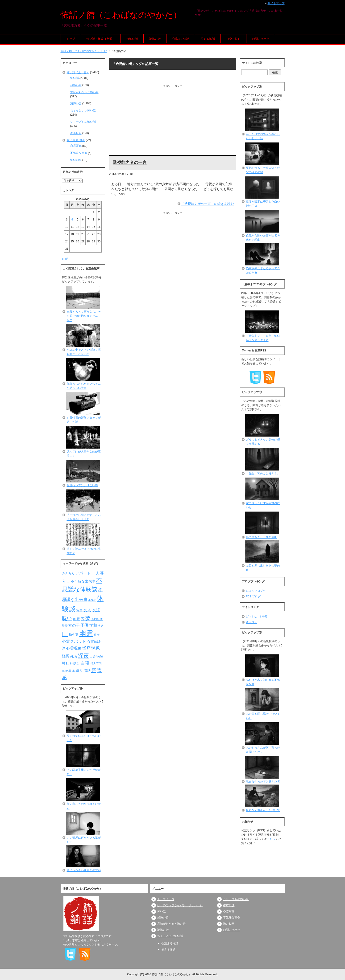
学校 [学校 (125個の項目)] (93, 625)
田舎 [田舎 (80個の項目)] (93, 657)
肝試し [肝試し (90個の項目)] (75, 663)
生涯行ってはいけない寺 (82, 485)
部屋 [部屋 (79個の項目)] (68, 671)
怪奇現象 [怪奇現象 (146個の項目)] (91, 648)
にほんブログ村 (256, 591)
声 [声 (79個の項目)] (74, 619)
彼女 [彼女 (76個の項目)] (97, 635)
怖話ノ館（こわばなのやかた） (121, 15)
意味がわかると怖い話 (84, 92)
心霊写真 (76, 146)
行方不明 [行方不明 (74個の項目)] (96, 664)
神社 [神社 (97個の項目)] (66, 663)
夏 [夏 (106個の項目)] (78, 619)
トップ (71, 39)
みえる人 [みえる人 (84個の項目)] (68, 574)
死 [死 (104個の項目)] (72, 656)
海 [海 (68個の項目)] (76, 657)
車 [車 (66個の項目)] (63, 671)
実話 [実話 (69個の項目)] (101, 626)
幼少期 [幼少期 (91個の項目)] (74, 635)
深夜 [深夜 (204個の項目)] (83, 656)
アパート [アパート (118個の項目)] (83, 573)
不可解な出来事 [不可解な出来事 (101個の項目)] (83, 581)
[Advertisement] (173, 121)
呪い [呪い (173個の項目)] (67, 618)
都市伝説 (76, 133)
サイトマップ (276, 3)
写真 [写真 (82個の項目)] (79, 610)
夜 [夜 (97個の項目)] (83, 619)
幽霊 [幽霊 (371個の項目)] (86, 633)
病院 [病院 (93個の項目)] (100, 656)
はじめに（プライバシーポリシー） (180, 905)
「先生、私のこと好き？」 (263, 474)
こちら (271, 839)
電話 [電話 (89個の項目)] (87, 671)
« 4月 (65, 259)
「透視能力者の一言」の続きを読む (208, 204)
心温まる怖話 (181, 39)
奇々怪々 (252, 622)
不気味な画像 (79, 153)
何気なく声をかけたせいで (263, 810)
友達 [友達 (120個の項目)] (96, 610)
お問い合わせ (261, 39)
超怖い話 (132, 39)
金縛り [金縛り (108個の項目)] (77, 671)
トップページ (166, 899)
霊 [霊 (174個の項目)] (94, 670)
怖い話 (75, 78)
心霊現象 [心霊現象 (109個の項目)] (74, 648)
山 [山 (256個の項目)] (65, 634)
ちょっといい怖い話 (83, 110)
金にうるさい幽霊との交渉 (84, 870)
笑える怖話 (208, 39)
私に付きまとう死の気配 (262, 537)
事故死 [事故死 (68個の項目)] (92, 600)
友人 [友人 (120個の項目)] (87, 610)
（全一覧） (233, 39)
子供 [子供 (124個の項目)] (84, 625)
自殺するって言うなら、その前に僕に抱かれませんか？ (84, 316)
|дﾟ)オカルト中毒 (257, 617)
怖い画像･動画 (76, 140)
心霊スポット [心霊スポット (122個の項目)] (74, 641)
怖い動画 (76, 160)
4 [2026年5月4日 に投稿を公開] (72, 220)
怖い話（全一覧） (78, 72)
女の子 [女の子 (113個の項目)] (74, 625)
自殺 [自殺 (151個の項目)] (85, 663)
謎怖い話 (155, 39)
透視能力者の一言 (130, 163)
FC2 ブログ (253, 596)
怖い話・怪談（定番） (101, 39)
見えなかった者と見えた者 (263, 782)
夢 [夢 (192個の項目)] (88, 618)
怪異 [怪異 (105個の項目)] (66, 656)
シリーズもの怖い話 (83, 122)
